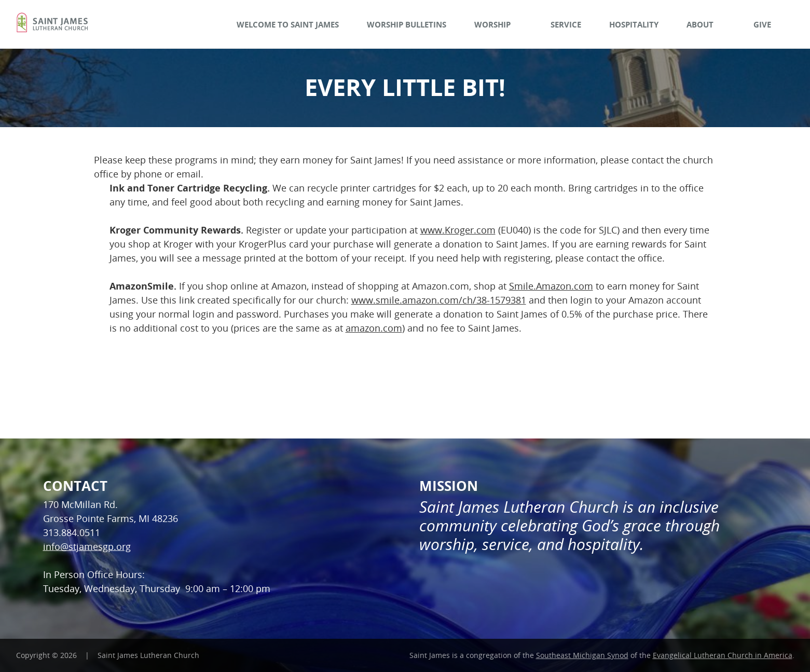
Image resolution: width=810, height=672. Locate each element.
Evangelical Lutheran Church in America (723, 655)
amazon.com (374, 328)
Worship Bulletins (407, 25)
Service (566, 25)
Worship (498, 25)
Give (768, 25)
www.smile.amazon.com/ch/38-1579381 (439, 300)
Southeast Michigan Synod (582, 655)
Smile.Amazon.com (551, 286)
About (706, 25)
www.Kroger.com (458, 230)
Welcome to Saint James (288, 25)
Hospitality (634, 25)
